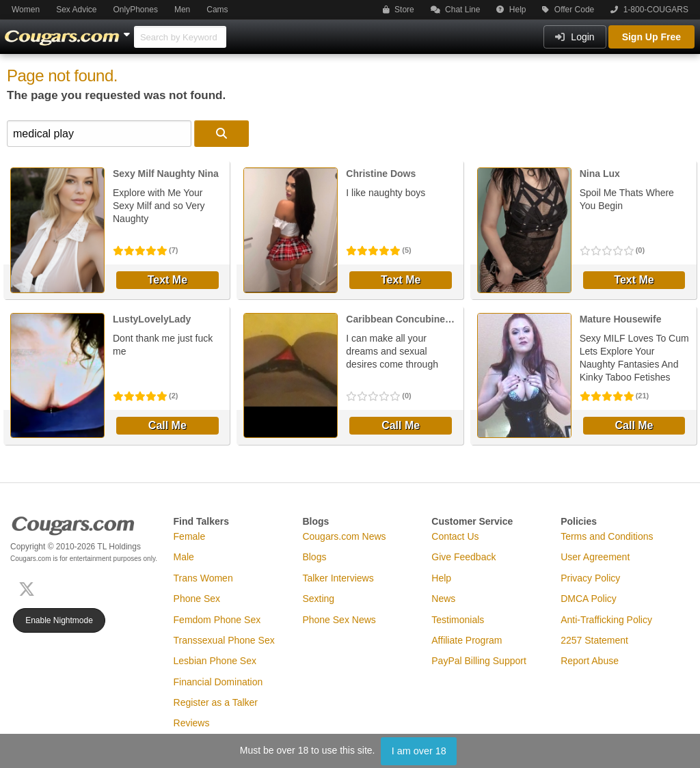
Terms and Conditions (607, 536)
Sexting (318, 599)
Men (182, 10)
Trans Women (203, 578)
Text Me (167, 280)
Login (575, 37)
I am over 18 (419, 751)
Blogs (314, 557)
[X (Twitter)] (29, 587)
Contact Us (455, 536)
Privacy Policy (590, 578)
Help (511, 10)
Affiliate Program (467, 640)
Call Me (167, 425)
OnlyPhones (136, 10)
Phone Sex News (339, 620)
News (443, 599)
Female (190, 536)
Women (26, 10)
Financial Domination (218, 682)
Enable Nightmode (59, 620)
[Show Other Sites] (129, 31)
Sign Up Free (651, 37)
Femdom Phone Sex (217, 620)
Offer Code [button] (568, 10)
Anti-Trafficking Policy (606, 620)
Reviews (192, 723)
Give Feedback (463, 557)
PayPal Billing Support (479, 661)
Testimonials (458, 620)
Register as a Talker (216, 702)
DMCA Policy (589, 599)
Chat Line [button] (456, 10)
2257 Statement (594, 640)
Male (184, 557)
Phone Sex (197, 599)
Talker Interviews (338, 578)
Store (399, 10)
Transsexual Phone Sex (224, 640)
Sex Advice (76, 10)
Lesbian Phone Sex (215, 661)
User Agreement (595, 557)
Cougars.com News (344, 536)
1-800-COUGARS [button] (649, 10)
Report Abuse (590, 661)
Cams (217, 10)
